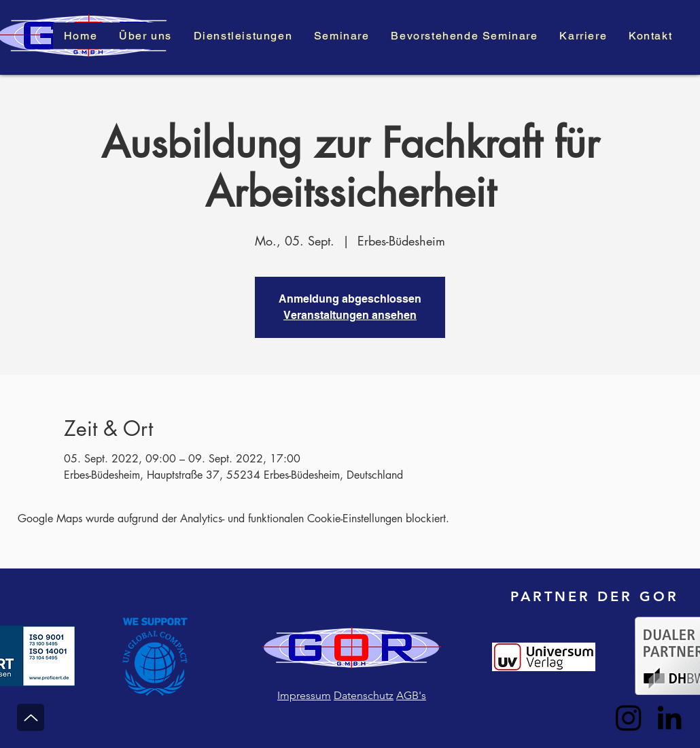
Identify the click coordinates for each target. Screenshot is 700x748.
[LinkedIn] (669, 717)
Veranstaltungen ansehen (350, 315)
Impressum (304, 695)
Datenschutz (364, 695)
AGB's (411, 695)
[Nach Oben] (31, 717)
